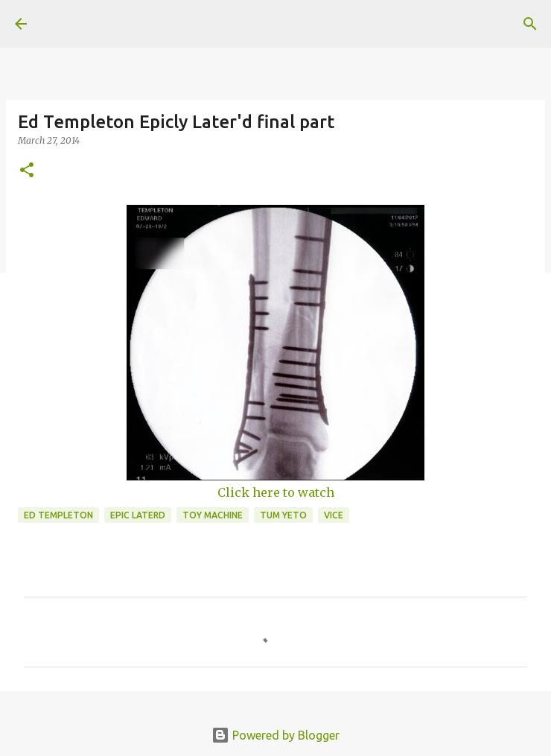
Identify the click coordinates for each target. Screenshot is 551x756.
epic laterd (138, 515)
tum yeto (283, 515)
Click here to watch (276, 492)
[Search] (530, 24)
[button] (27, 171)
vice (334, 515)
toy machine (213, 515)
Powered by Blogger (275, 735)
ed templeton (58, 515)
